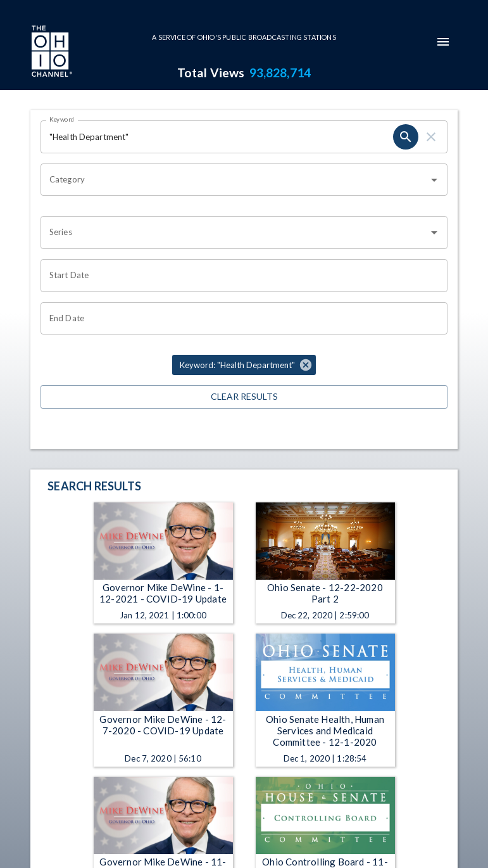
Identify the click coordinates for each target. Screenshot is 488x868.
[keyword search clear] (431, 137)
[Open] (434, 180)
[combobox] (235, 180)
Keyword (62, 119)
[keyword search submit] (406, 137)
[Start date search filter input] (240, 276)
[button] (244, 365)
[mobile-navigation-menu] (443, 42)
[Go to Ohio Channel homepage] (51, 53)
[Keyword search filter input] (217, 137)
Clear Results (244, 397)
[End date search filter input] (240, 319)
